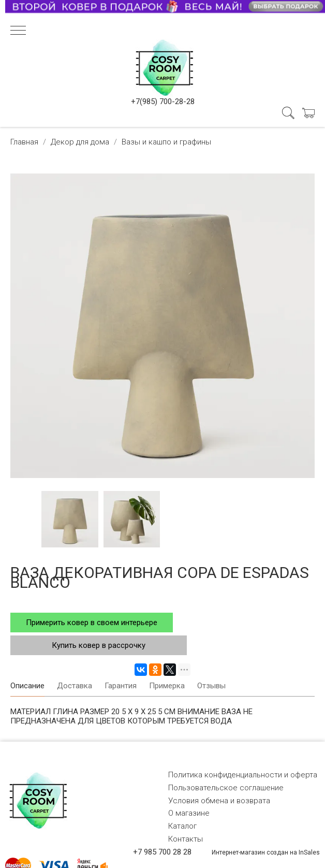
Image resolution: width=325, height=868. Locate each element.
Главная (24, 142)
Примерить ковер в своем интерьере (92, 623)
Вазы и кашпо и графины (166, 142)
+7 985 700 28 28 (162, 852)
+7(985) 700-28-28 (163, 102)
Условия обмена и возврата (219, 801)
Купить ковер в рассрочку (99, 645)
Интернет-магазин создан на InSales (266, 852)
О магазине (189, 813)
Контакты (186, 839)
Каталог (182, 826)
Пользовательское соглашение (226, 788)
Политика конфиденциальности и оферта (243, 775)
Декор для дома (80, 142)
